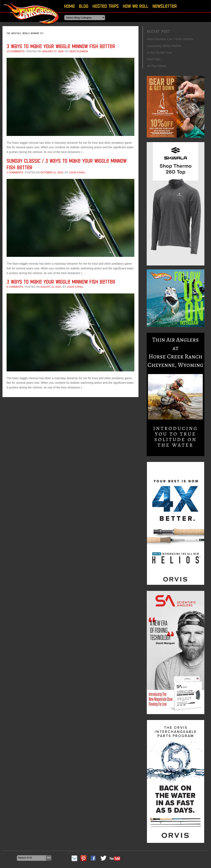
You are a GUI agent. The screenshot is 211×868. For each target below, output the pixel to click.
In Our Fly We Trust (159, 53)
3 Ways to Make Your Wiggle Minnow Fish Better (61, 46)
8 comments (15, 287)
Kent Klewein (79, 51)
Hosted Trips (106, 6)
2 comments (15, 173)
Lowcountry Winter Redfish (164, 46)
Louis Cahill (77, 173)
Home (69, 6)
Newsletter (165, 6)
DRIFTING (154, 59)
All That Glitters (157, 66)
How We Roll (136, 6)
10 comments (16, 51)
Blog (84, 6)
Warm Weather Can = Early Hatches (170, 39)
